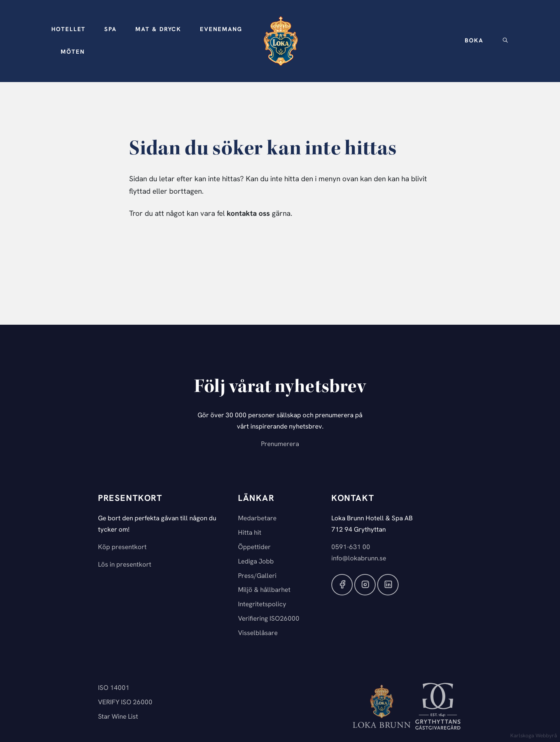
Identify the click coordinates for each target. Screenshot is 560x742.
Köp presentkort (122, 547)
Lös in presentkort (125, 565)
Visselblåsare (258, 633)
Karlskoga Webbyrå (534, 736)
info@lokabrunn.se (359, 559)
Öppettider (254, 547)
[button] (68, 30)
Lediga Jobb (256, 562)
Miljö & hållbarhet (264, 590)
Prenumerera (280, 444)
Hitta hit (250, 533)
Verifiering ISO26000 (269, 619)
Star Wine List (118, 717)
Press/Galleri (257, 576)
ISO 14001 (114, 688)
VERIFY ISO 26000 (125, 703)
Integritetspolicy (262, 605)
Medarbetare (257, 519)
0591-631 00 (351, 547)
